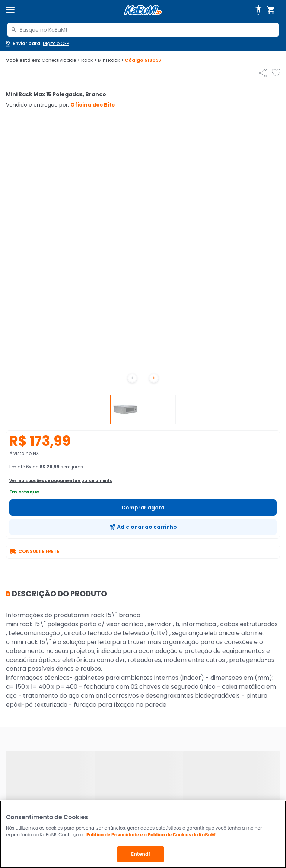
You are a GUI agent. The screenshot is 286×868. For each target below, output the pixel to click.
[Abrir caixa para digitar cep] (37, 44)
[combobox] (143, 30)
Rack (89, 60)
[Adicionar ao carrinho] (143, 527)
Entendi (141, 854)
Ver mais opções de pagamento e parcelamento (61, 481)
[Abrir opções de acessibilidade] (258, 10)
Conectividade (61, 60)
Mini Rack (111, 60)
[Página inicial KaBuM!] (143, 10)
